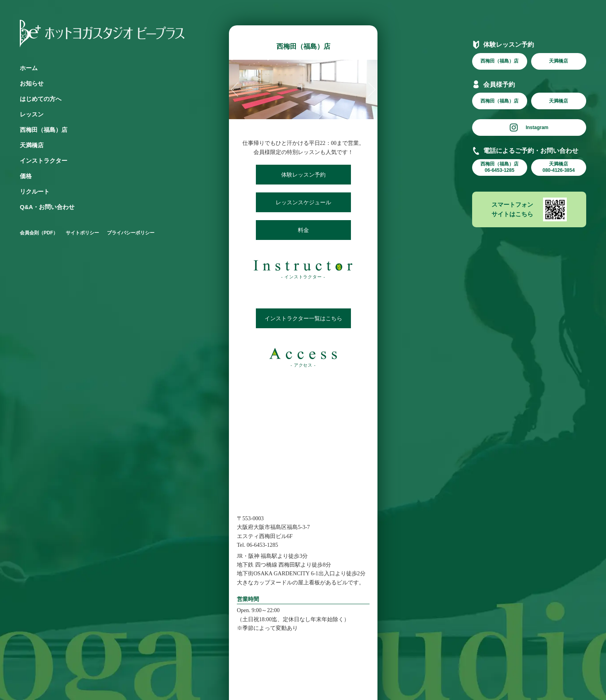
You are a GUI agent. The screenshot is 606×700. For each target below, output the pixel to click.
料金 (303, 230)
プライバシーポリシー (131, 233)
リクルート (35, 191)
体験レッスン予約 (303, 175)
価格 (26, 176)
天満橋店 (32, 145)
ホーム (29, 68)
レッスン (32, 114)
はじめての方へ (41, 99)
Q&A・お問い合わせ (47, 207)
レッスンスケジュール (303, 202)
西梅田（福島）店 (44, 130)
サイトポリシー (82, 233)
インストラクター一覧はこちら (303, 318)
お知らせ (32, 83)
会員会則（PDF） (39, 233)
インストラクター (44, 161)
